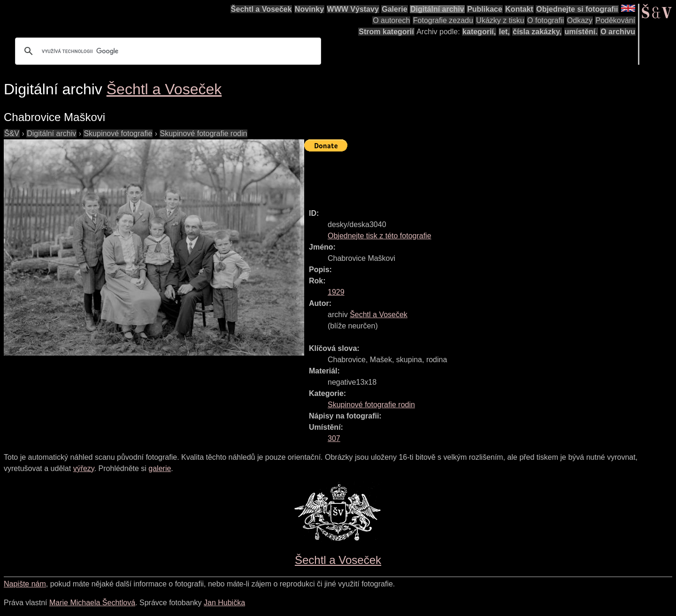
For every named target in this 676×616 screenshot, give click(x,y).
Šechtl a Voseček (261, 9)
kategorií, (479, 32)
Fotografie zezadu (443, 20)
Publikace (485, 9)
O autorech (391, 20)
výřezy (84, 468)
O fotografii (545, 20)
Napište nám (25, 584)
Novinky (309, 9)
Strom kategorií (386, 32)
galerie (160, 468)
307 (334, 438)
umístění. (581, 32)
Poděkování (615, 20)
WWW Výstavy (353, 9)
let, (504, 32)
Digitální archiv (437, 9)
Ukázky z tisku (500, 20)
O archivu (618, 32)
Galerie (394, 9)
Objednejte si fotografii (577, 9)
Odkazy (580, 20)
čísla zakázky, (537, 32)
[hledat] (167, 51)
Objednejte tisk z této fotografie (380, 236)
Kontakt (519, 9)
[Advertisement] (475, 176)
